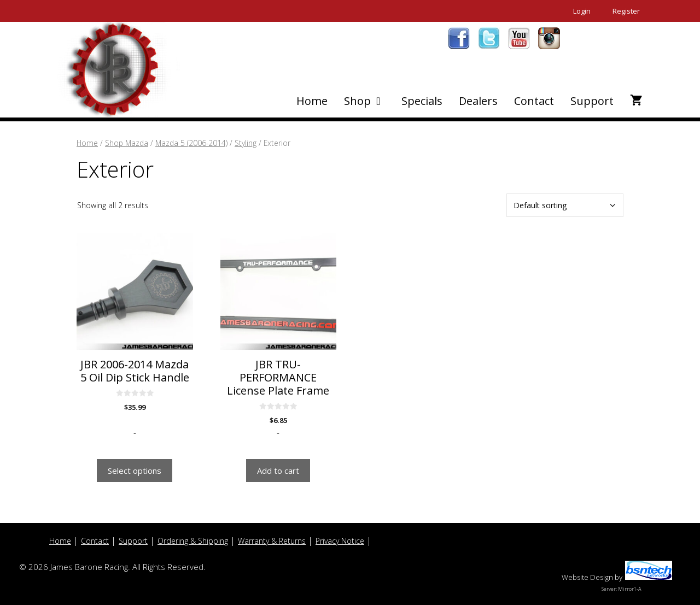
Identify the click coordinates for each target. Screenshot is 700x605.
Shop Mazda (127, 143)
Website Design (587, 577)
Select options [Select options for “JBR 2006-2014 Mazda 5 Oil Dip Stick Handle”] (135, 471)
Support (592, 101)
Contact (534, 101)
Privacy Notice (340, 541)
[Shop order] (565, 205)
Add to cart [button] (278, 471)
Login (582, 11)
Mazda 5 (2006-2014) (191, 143)
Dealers (478, 101)
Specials (422, 101)
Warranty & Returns (272, 541)
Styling (246, 143)
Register (626, 11)
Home (312, 101)
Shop (369, 101)
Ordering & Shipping (193, 541)
